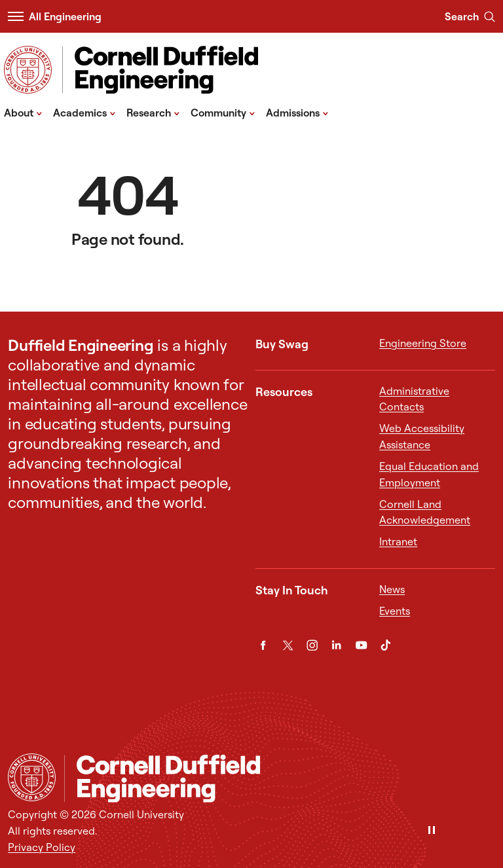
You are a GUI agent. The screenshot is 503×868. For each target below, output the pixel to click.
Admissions (297, 112)
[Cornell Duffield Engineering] (279, 779)
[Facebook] (263, 645)
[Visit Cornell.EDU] (28, 70)
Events (395, 611)
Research (153, 112)
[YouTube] (361, 645)
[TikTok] (385, 645)
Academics (84, 112)
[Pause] (432, 831)
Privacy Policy (42, 847)
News (392, 589)
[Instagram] (312, 645)
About (23, 112)
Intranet (398, 541)
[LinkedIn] (336, 645)
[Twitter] (288, 645)
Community (223, 112)
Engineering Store (423, 343)
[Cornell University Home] (32, 777)
